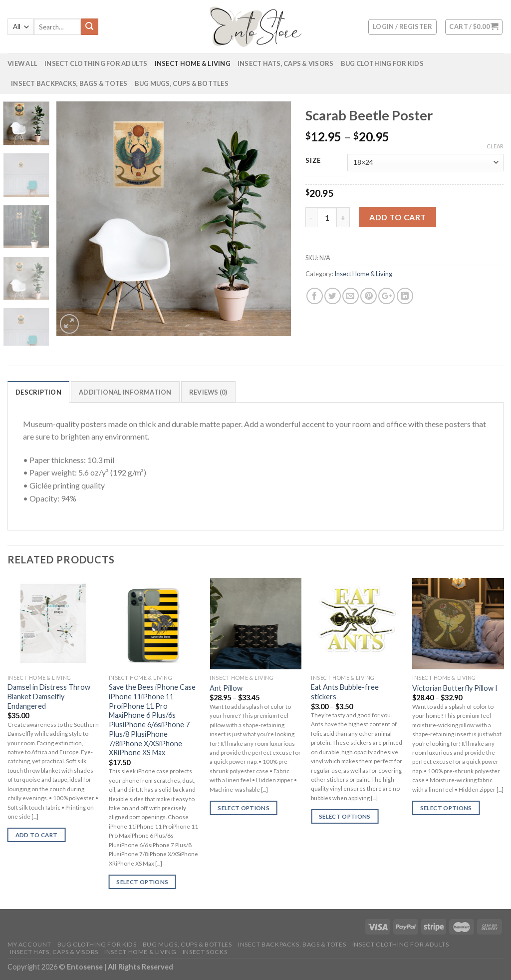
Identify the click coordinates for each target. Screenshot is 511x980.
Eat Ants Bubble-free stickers (345, 692)
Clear (495, 146)
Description (38, 392)
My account (29, 944)
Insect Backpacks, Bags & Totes (69, 83)
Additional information (125, 392)
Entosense (86, 967)
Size (313, 161)
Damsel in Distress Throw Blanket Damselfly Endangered (49, 696)
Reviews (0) (208, 392)
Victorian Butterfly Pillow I (455, 688)
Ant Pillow (226, 688)
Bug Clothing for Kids (382, 63)
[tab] (38, 392)
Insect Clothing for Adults (96, 63)
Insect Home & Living (193, 63)
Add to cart (397, 217)
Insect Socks (205, 952)
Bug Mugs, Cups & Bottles (182, 83)
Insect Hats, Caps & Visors (286, 63)
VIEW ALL (22, 63)
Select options (142, 882)
